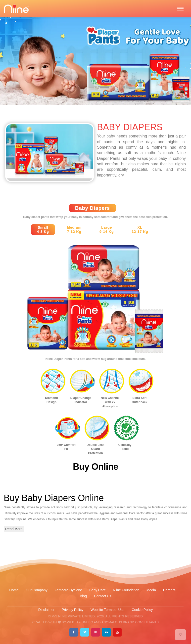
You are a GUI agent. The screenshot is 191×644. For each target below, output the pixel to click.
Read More (14, 529)
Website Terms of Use (108, 610)
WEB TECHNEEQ (80, 622)
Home (14, 590)
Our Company (37, 590)
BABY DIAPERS (130, 127)
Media (151, 590)
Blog (83, 596)
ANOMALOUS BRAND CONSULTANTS (130, 622)
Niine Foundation (126, 590)
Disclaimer (46, 610)
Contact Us (103, 596)
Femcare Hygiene (69, 590)
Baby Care (98, 590)
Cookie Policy (142, 610)
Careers (169, 590)
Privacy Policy (72, 610)
